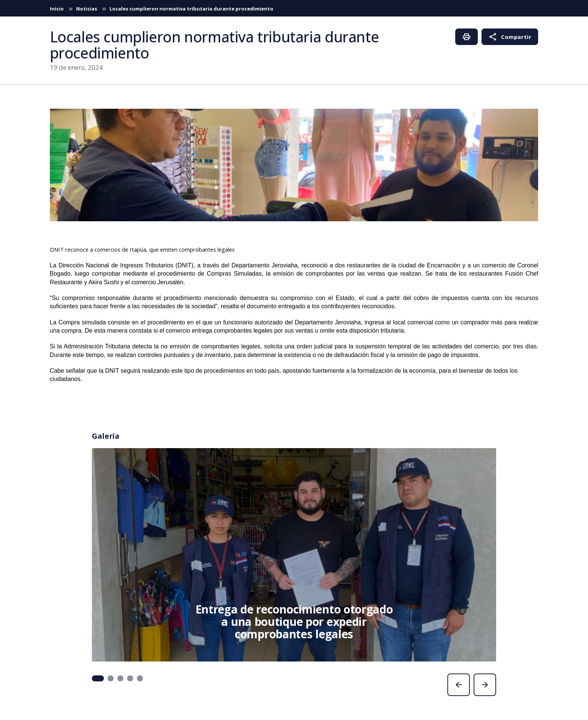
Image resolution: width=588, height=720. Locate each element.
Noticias (87, 9)
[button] (98, 678)
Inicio (57, 9)
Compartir (510, 37)
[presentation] (459, 685)
